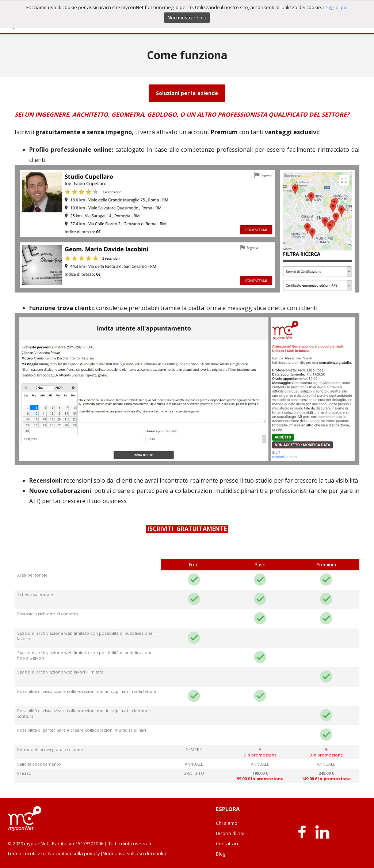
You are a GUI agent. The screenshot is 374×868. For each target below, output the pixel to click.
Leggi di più (335, 7)
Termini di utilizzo (26, 853)
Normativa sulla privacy (74, 853)
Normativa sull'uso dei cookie (135, 853)
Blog (221, 854)
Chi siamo (227, 823)
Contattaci (227, 844)
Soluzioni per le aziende (187, 93)
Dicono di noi (230, 833)
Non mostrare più (187, 18)
